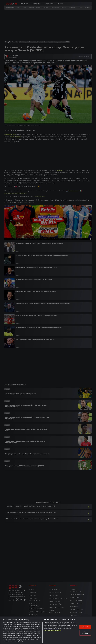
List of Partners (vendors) (52, 630)
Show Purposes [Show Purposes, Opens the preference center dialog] (85, 633)
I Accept (85, 627)
